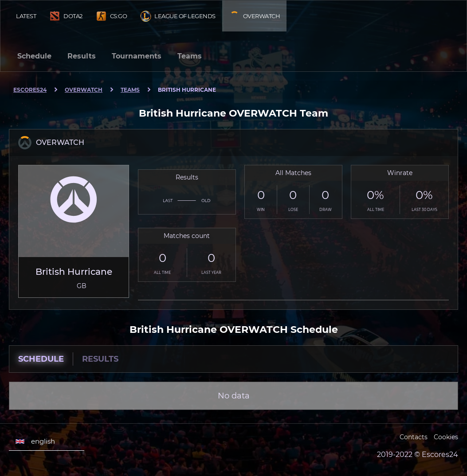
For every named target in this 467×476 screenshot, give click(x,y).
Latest (26, 16)
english (35, 441)
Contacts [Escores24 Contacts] (414, 437)
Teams (190, 56)
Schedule (34, 56)
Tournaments (137, 56)
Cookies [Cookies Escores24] (446, 437)
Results (82, 56)
